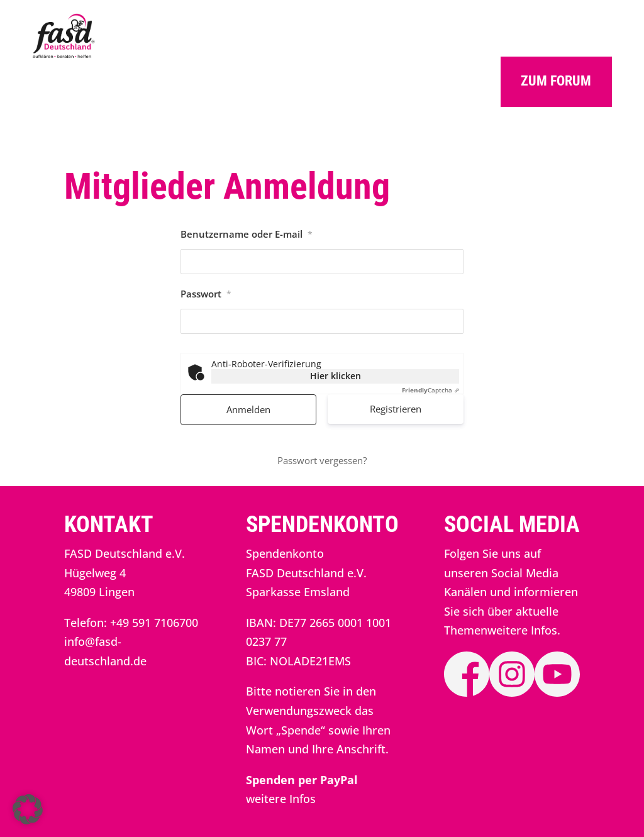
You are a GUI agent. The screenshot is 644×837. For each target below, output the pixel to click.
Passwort (206, 294)
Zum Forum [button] (556, 81)
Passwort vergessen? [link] (322, 460)
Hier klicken (336, 376)
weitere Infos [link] (281, 799)
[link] (64, 55)
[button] (28, 809)
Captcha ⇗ (430, 390)
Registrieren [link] (396, 409)
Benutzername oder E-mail (247, 234)
